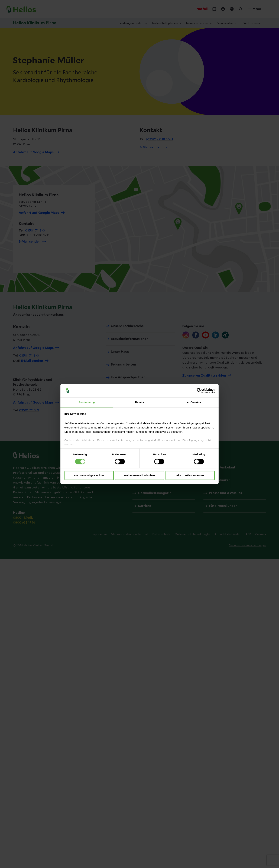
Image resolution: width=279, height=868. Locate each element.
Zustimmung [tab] (87, 402)
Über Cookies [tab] (192, 402)
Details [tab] (139, 402)
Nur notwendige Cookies (89, 476)
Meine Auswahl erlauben (140, 476)
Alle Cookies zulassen (190, 476)
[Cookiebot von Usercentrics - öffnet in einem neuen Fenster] (199, 391)
